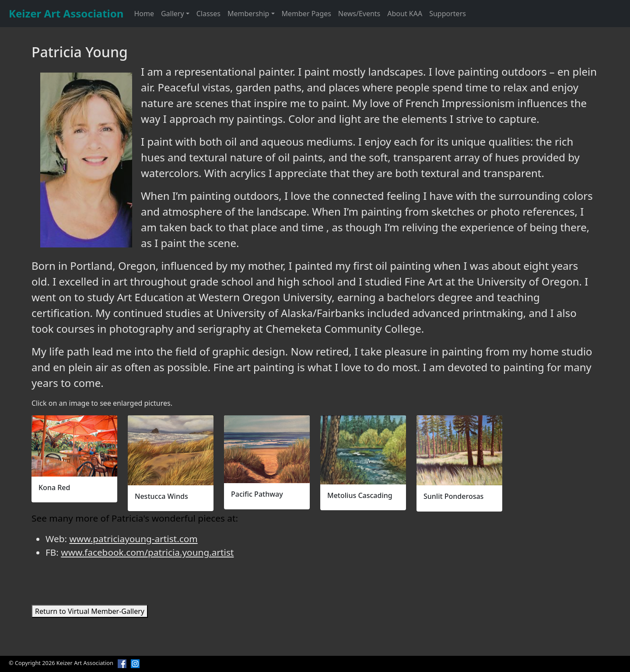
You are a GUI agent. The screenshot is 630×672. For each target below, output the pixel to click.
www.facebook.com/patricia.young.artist (147, 552)
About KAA (405, 14)
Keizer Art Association (66, 13)
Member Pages (306, 14)
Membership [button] (248, 14)
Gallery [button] (173, 14)
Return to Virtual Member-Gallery (90, 611)
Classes (208, 14)
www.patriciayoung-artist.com (133, 539)
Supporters (448, 14)
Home (144, 14)
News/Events (359, 14)
